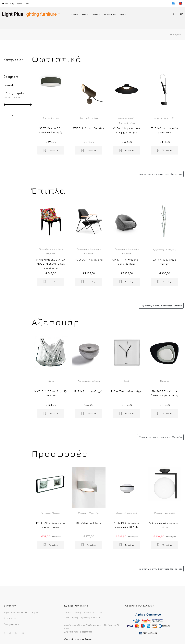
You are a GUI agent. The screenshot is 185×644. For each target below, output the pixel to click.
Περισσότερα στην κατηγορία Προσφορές (160, 569)
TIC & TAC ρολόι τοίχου (127, 391)
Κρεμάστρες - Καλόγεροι (165, 250)
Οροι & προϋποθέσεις (78, 639)
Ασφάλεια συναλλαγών (140, 606)
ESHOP (95, 14)
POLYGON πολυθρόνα (89, 260)
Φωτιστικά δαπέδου (89, 118)
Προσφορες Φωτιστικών (89, 513)
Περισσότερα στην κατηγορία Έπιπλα (161, 306)
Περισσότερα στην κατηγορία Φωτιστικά (160, 174)
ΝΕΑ (122, 14)
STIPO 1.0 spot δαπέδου (89, 128)
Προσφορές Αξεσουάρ (51, 513)
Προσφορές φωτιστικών (127, 513)
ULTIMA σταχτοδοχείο (89, 391)
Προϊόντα (178, 35)
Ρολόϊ (127, 381)
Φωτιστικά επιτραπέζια (165, 118)
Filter (11, 115)
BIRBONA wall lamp (89, 523)
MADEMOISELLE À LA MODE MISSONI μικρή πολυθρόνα (51, 264)
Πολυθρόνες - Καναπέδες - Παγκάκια (51, 251)
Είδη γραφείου (84, 381)
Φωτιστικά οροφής (51, 118)
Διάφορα (51, 381)
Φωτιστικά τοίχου (127, 123)
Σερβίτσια (165, 381)
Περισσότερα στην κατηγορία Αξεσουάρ (160, 437)
